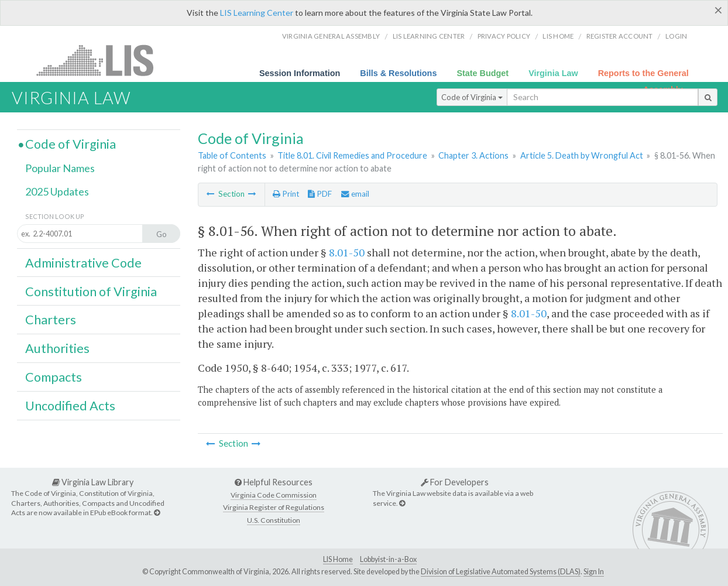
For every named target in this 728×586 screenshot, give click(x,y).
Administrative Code (83, 263)
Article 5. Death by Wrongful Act (582, 155)
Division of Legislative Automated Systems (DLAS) (501, 572)
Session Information (300, 73)
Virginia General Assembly (331, 36)
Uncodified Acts (70, 406)
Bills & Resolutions (398, 73)
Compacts (54, 377)
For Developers (455, 482)
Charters (51, 320)
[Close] (718, 10)
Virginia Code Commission (274, 495)
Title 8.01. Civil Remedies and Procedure (352, 155)
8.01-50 (347, 252)
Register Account (620, 36)
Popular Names (60, 168)
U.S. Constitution (274, 520)
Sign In (594, 572)
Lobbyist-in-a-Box (388, 559)
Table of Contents (232, 155)
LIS (102, 60)
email (355, 194)
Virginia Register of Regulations (274, 507)
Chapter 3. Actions (473, 155)
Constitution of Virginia (91, 292)
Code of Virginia (472, 97)
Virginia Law (553, 73)
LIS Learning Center (257, 13)
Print (286, 194)
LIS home (558, 36)
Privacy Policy (504, 36)
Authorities (57, 348)
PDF (320, 194)
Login (676, 36)
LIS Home (338, 559)
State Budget (483, 73)
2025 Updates (57, 191)
